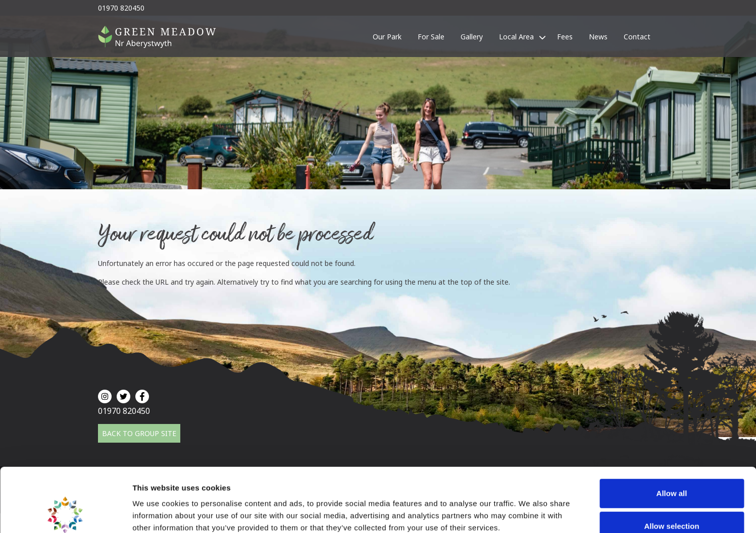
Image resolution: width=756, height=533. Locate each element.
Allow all (672, 433)
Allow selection (671, 467)
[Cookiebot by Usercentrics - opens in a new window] (65, 513)
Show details (530, 513)
